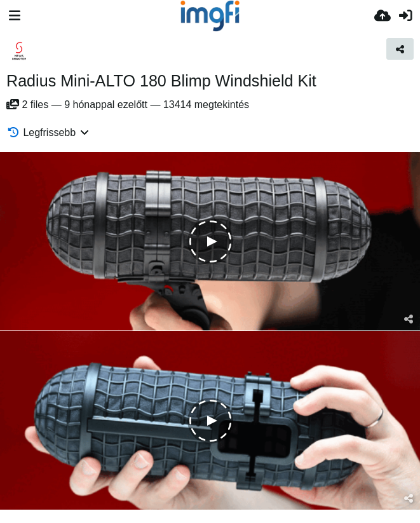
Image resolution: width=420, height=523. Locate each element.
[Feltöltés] (383, 16)
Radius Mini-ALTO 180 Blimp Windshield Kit (161, 81)
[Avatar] (19, 51)
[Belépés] (405, 16)
